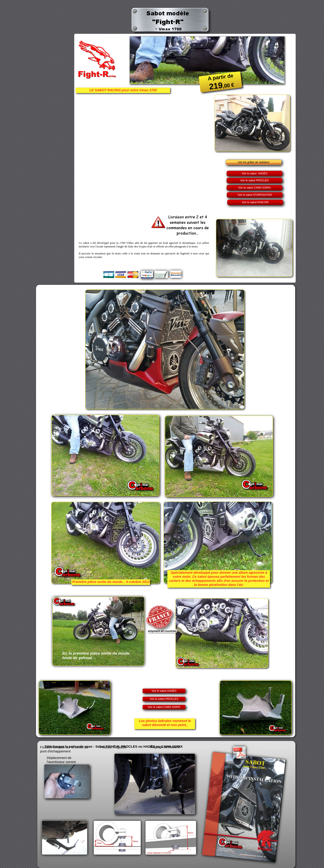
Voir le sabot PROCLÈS (255, 180)
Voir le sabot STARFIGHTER (255, 195)
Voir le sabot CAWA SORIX (255, 188)
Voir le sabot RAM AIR (255, 202)
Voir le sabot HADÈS (254, 174)
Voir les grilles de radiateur (253, 162)
